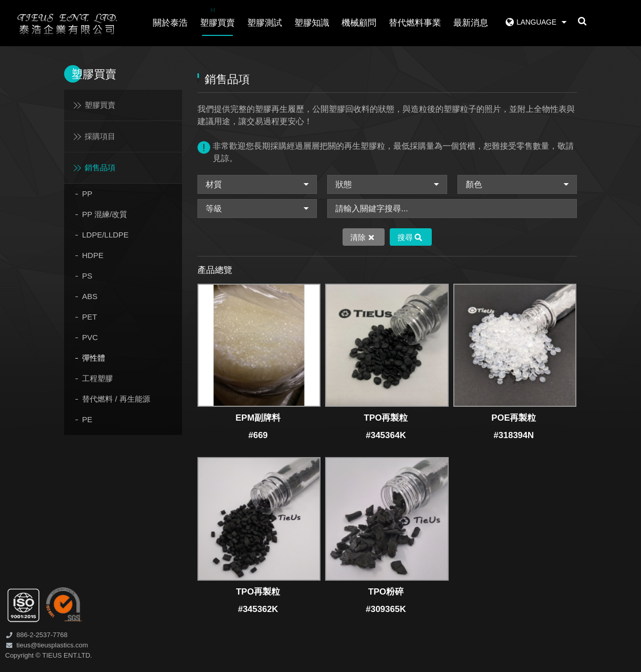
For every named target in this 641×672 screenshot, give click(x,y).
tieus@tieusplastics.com (52, 645)
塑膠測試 (265, 23)
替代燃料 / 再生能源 (116, 399)
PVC (90, 337)
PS (87, 276)
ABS (90, 296)
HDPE (93, 255)
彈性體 (94, 358)
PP (87, 194)
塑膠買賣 (217, 16)
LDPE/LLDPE (105, 235)
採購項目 (100, 136)
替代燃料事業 (415, 23)
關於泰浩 (170, 23)
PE (87, 419)
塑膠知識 (312, 23)
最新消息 (471, 23)
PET (89, 317)
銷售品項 (100, 167)
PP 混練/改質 (105, 214)
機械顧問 (359, 23)
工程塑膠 (97, 378)
